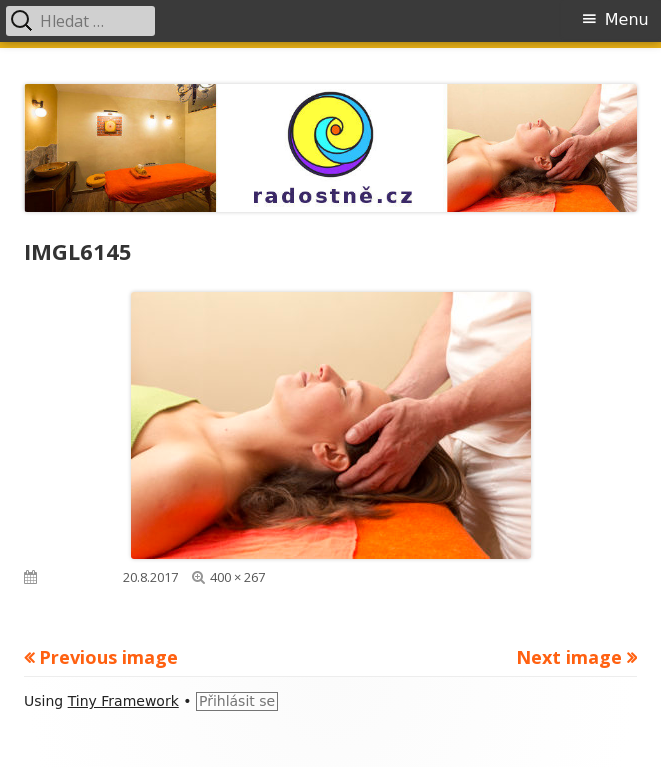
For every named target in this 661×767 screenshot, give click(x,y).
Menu (627, 19)
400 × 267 (237, 577)
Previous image (108, 657)
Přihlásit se (237, 701)
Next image (569, 657)
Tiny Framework (123, 701)
